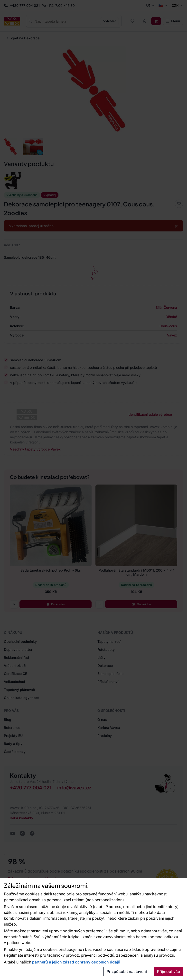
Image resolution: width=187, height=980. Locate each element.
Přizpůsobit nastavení (127, 971)
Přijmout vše (168, 971)
